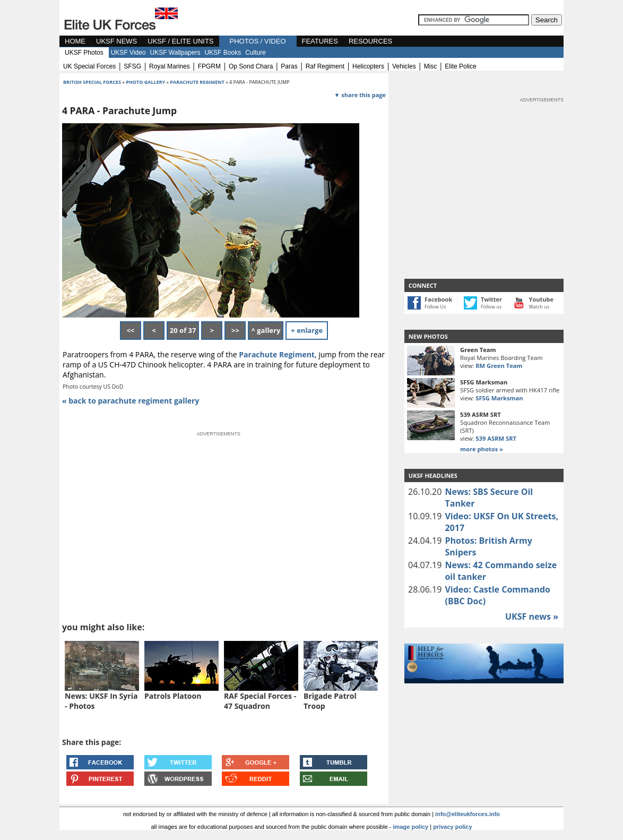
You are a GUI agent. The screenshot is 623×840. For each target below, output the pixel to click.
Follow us (491, 307)
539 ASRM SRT (496, 438)
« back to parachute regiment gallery (131, 401)
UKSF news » (532, 616)
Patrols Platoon (173, 696)
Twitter (491, 299)
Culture (256, 53)
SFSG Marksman (499, 398)
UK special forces (89, 66)
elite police (460, 66)
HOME (75, 41)
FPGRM (209, 66)
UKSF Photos (84, 53)
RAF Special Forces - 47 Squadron (260, 701)
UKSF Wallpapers (175, 53)
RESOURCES (370, 41)
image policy (411, 827)
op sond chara (251, 66)
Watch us (539, 307)
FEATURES (320, 41)
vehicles (404, 66)
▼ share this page (360, 95)
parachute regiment (197, 82)
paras (289, 66)
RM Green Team (499, 366)
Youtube (541, 299)
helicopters (368, 66)
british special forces (92, 82)
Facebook (438, 299)
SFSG (132, 66)
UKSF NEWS (116, 41)
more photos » (482, 449)
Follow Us (435, 307)
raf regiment (325, 66)
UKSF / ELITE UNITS (180, 41)
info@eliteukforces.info (468, 814)
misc (431, 66)
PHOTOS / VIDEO (258, 41)
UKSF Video (128, 53)
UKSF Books (223, 53)
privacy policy (452, 827)
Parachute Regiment (277, 354)
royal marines (170, 66)
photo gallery (146, 82)
